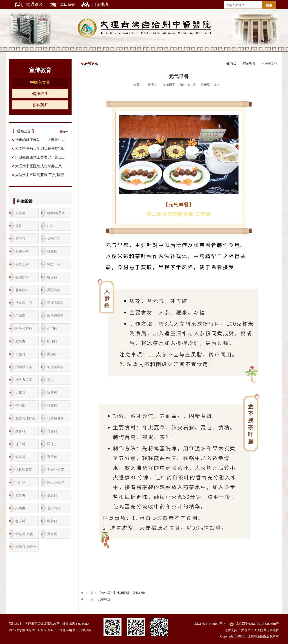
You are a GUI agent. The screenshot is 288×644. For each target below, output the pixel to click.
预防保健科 (55, 418)
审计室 (20, 482)
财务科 (20, 431)
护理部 (20, 405)
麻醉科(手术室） (56, 215)
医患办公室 (55, 482)
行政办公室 (24, 380)
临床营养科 (55, 367)
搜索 (269, 5)
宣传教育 (249, 63)
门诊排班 (100, 5)
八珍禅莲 (104, 599)
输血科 (20, 354)
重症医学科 (55, 303)
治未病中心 (24, 303)
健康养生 (40, 94)
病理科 (52, 341)
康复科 (20, 213)
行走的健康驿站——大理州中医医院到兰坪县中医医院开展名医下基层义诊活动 (42, 140)
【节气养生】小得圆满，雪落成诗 (121, 593)
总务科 (52, 431)
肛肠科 (20, 239)
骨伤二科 (54, 239)
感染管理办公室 (25, 420)
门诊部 (20, 316)
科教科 (52, 405)
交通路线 (35, 5)
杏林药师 (40, 105)
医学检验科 (24, 328)
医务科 (52, 393)
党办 (50, 380)
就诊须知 (68, 5)
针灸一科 (54, 264)
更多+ (64, 131)
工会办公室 (55, 470)
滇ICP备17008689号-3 (209, 624)
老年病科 (22, 290)
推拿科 (52, 251)
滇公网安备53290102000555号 (257, 624)
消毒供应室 (24, 367)
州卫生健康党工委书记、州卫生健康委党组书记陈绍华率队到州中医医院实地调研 (42, 157)
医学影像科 (55, 316)
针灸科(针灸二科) (26, 536)
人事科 (20, 393)
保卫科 (20, 444)
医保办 (52, 444)
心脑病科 (22, 277)
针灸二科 (22, 264)
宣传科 (52, 457)
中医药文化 (40, 82)
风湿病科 (54, 290)
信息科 (52, 495)
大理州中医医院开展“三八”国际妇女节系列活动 (42, 175)
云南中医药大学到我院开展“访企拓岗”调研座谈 (42, 149)
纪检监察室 (24, 470)
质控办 (20, 341)
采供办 (52, 354)
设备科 (20, 457)
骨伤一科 (22, 251)
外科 (19, 226)
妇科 (50, 226)
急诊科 (52, 277)
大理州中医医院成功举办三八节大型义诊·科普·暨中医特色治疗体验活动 (42, 166)
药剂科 (52, 328)
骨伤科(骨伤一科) (26, 548)
